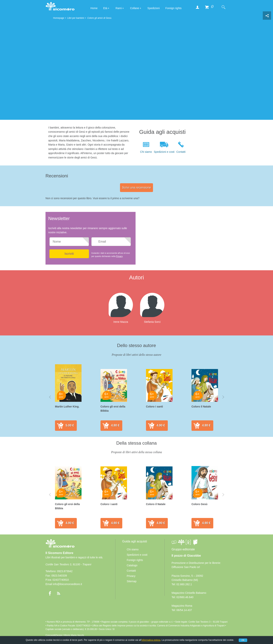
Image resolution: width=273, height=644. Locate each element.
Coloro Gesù (199, 504)
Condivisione (267, 16)
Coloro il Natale (201, 407)
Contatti (181, 152)
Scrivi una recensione (137, 188)
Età (105, 8)
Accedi (197, 7)
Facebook (50, 593)
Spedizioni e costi (164, 152)
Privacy (119, 256)
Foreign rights (173, 8)
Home (94, 8)
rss (59, 593)
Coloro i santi (154, 407)
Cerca (223, 7)
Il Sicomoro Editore (60, 547)
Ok (243, 640)
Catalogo (132, 565)
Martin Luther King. (67, 407)
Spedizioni (154, 8)
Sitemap (131, 581)
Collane (135, 8)
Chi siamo (146, 152)
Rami (119, 8)
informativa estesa (151, 640)
